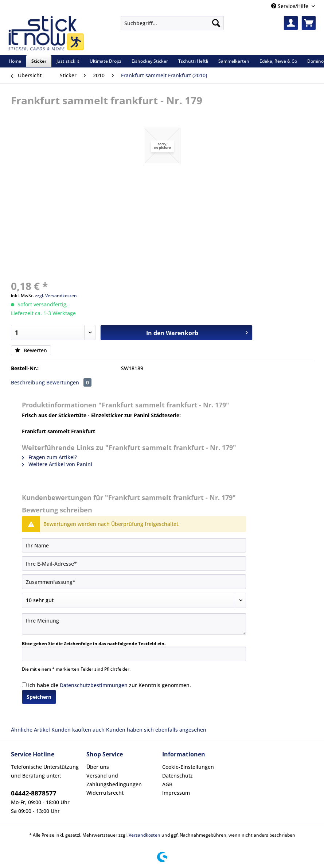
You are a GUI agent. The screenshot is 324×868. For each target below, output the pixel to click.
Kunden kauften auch (78, 730)
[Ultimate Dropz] (106, 61)
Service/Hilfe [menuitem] (290, 6)
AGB (167, 784)
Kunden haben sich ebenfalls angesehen (156, 730)
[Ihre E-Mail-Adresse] (134, 563)
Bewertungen (69, 382)
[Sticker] (39, 61)
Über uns (98, 767)
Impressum (176, 793)
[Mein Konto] (291, 23)
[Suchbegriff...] (172, 23)
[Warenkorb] (309, 23)
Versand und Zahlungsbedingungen (114, 780)
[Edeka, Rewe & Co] (278, 61)
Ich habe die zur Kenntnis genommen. (110, 685)
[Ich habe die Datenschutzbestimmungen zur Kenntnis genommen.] (24, 685)
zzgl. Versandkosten (56, 296)
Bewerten (31, 350)
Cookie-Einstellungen (188, 767)
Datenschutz (177, 776)
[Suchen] (216, 23)
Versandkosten (145, 835)
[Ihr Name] (134, 545)
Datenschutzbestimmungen (94, 685)
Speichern (39, 697)
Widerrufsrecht (105, 793)
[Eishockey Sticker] (150, 61)
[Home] (15, 61)
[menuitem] (172, 26)
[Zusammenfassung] (134, 582)
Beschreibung (28, 382)
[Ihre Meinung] (134, 624)
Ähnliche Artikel (30, 730)
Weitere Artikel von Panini (57, 464)
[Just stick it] (68, 61)
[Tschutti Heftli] (193, 61)
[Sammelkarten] (234, 61)
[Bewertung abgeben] (134, 600)
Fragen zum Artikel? (49, 457)
